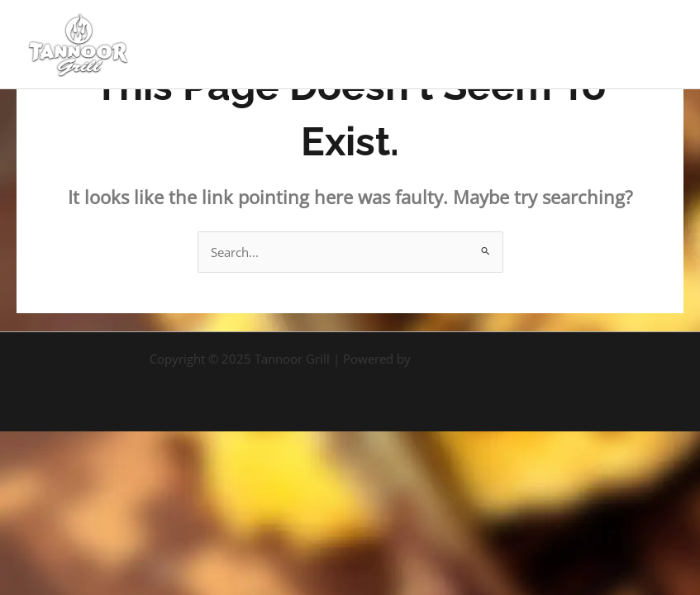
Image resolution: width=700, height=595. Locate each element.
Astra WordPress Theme (482, 359)
